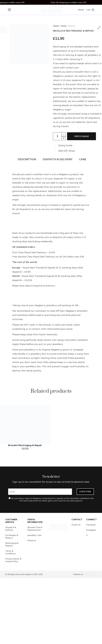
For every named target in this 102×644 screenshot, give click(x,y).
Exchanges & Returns (12, 536)
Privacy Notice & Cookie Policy (13, 560)
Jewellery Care (34, 535)
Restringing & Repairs (12, 544)
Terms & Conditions (10, 552)
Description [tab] (27, 159)
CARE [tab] (83, 159)
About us (32, 540)
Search (81, 10)
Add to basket (82, 136)
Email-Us (76, 525)
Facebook (91, 525)
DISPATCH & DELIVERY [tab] (58, 159)
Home (56, 26)
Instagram (91, 530)
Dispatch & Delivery (44, 286)
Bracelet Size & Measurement (35, 529)
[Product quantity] (59, 136)
